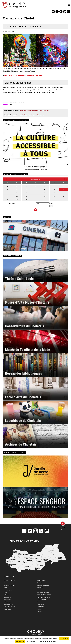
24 (26, 196)
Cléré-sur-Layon (8, 590)
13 (54, 190)
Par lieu (12, 206)
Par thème (12, 203)
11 (35, 190)
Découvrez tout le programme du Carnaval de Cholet (24, 75)
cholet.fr (17, 4)
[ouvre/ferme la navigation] (69, 5)
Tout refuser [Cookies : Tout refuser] (20, 642)
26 (45, 196)
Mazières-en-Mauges (43, 585)
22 (8, 196)
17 (26, 193)
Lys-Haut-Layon (42, 580)
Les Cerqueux (7, 609)
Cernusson (7, 583)
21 (63, 193)
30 (17, 200)
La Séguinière (7, 600)
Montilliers (40, 588)
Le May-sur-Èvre (8, 604)
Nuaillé (39, 590)
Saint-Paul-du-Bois (42, 600)
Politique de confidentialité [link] (47, 642)
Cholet (11, 104)
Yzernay (40, 611)
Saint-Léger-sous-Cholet (44, 597)
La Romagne (7, 597)
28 (63, 196)
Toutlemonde (41, 604)
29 (8, 200)
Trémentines (41, 607)
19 (45, 193)
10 (26, 190)
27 (54, 196)
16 (17, 193)
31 (26, 200)
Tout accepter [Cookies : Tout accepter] (64, 639)
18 (35, 193)
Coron (5, 592)
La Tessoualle (7, 602)
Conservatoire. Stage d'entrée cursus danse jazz (35, 111)
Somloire (40, 602)
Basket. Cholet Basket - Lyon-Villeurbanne (31, 115)
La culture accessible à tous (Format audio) (36, 168)
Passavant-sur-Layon (43, 592)
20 (54, 193)
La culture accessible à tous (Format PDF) (36, 166)
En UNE (22, 102)
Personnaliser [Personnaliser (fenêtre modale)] (31, 642)
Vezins (39, 609)
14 (63, 190)
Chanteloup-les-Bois (9, 585)
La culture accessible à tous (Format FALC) (36, 169)
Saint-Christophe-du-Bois (44, 595)
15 (8, 193)
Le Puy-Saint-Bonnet (9, 607)
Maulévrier (40, 583)
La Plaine (6, 595)
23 (17, 196)
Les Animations (14, 102)
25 (35, 196)
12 (45, 190)
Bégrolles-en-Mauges (9, 581)
